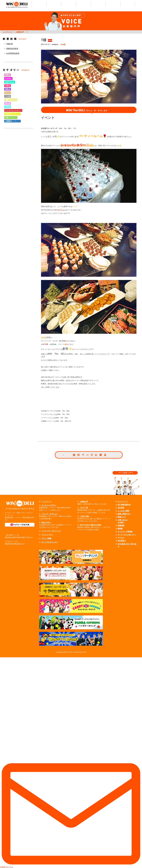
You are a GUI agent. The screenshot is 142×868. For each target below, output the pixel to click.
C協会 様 (10, 44)
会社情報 (121, 508)
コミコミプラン (47, 535)
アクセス (121, 538)
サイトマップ (123, 502)
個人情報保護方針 (124, 505)
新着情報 (121, 525)
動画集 (120, 529)
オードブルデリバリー (50, 542)
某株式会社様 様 (12, 49)
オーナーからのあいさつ (127, 535)
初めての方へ (46, 522)
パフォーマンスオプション (51, 531)
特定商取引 (122, 541)
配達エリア (122, 517)
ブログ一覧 (84, 508)
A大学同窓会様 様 (13, 53)
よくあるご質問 (123, 511)
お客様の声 (20, 32)
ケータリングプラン (49, 505)
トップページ (7, 32)
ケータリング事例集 (125, 532)
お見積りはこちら (71, 763)
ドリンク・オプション (50, 514)
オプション (62, 210)
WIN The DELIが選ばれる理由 (90, 525)
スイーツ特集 (46, 538)
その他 (63, 44)
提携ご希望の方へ (124, 514)
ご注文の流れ (85, 516)
